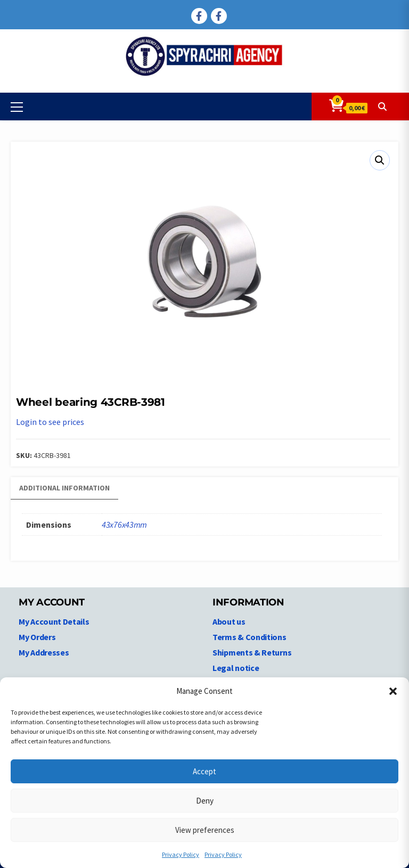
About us (229, 621)
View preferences (205, 830)
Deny (205, 801)
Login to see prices (50, 422)
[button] (393, 691)
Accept (204, 771)
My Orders (37, 637)
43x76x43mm (124, 525)
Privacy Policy (181, 854)
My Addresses (44, 652)
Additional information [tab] (64, 488)
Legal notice (236, 668)
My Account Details (54, 621)
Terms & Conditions (250, 637)
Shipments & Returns (252, 652)
